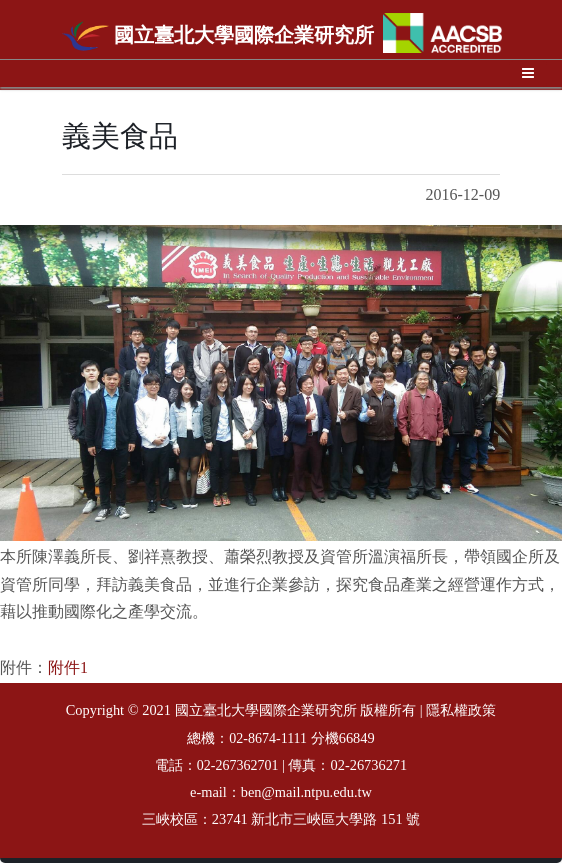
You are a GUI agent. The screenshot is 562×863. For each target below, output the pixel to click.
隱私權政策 (461, 710)
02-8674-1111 (268, 738)
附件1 (68, 667)
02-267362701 (238, 765)
